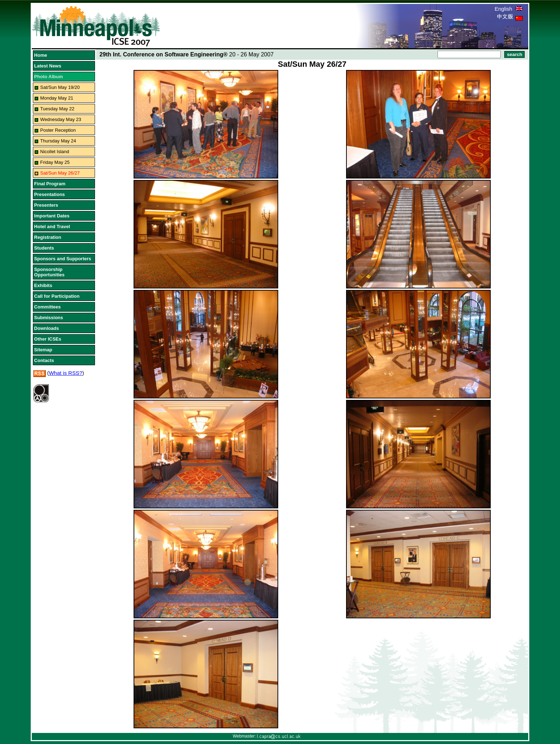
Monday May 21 (57, 98)
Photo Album (49, 77)
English (509, 9)
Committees (47, 307)
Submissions (49, 318)
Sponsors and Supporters (63, 259)
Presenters (46, 205)
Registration (48, 237)
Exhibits (43, 285)
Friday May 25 (55, 162)
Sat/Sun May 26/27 (60, 173)
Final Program (50, 184)
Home (41, 55)
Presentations (50, 194)
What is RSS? (66, 373)
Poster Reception (58, 130)
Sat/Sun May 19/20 (60, 87)
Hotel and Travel (52, 227)
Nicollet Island (55, 152)
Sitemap (43, 350)
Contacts (44, 360)
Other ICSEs (48, 339)
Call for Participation (57, 296)
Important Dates (52, 216)
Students (44, 248)
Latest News (48, 66)
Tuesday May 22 (57, 109)
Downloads (47, 328)
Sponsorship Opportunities (49, 272)
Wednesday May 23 (61, 119)
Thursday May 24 (58, 141)
